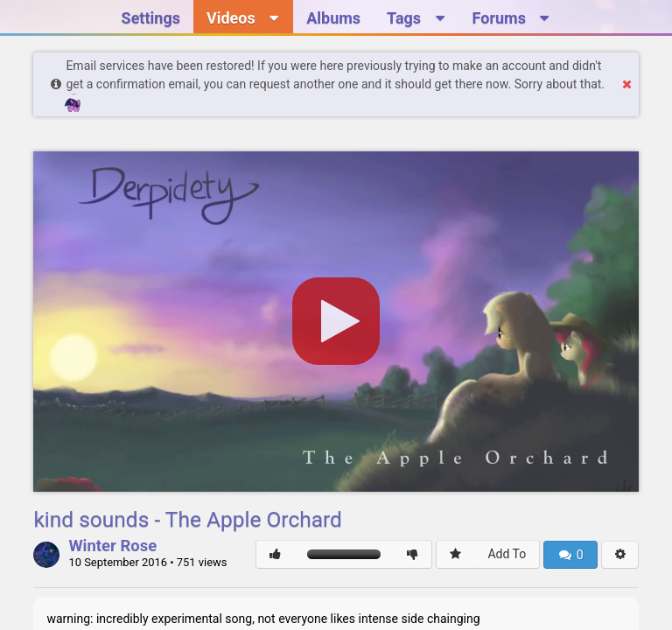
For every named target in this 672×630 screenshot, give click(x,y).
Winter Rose (112, 547)
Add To (507, 554)
